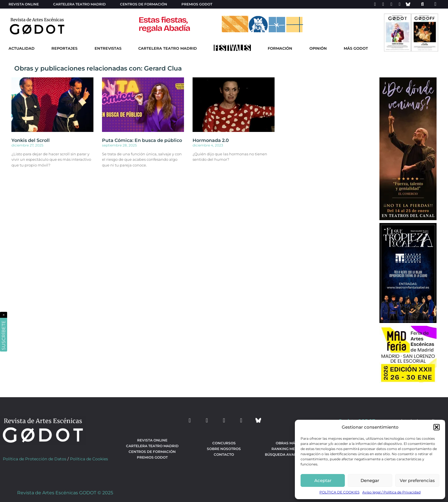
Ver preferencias (417, 480)
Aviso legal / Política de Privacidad (391, 492)
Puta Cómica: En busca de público (142, 140)
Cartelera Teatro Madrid (168, 48)
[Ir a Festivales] (232, 49)
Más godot (356, 48)
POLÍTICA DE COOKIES (339, 492)
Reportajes (64, 48)
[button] (437, 427)
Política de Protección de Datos (35, 459)
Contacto (224, 454)
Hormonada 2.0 (211, 140)
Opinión (318, 48)
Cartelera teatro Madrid (79, 4)
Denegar (370, 480)
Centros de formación (144, 4)
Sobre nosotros (224, 449)
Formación (280, 48)
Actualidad (22, 48)
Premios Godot (197, 4)
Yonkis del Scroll (31, 140)
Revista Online (24, 4)
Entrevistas (108, 48)
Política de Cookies (89, 459)
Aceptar (323, 480)
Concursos (224, 443)
